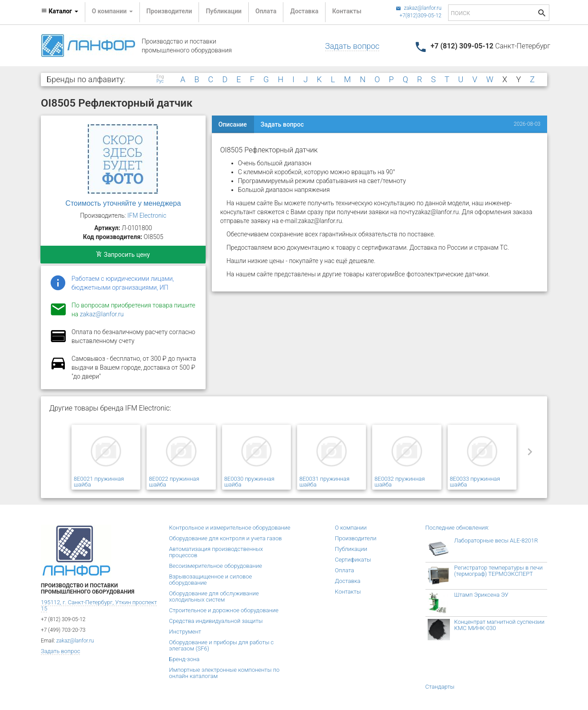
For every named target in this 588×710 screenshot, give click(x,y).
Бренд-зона (185, 659)
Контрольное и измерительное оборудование (230, 528)
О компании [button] (112, 11)
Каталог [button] (60, 11)
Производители (169, 11)
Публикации (224, 11)
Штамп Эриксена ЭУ (481, 595)
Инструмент (185, 632)
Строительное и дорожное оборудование (224, 610)
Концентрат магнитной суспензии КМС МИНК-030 (500, 625)
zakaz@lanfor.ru (419, 8)
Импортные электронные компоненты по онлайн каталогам (224, 673)
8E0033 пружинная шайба (475, 482)
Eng (160, 77)
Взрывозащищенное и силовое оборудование (211, 580)
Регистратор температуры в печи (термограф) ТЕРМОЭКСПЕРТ (499, 571)
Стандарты (440, 687)
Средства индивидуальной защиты (216, 621)
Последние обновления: (457, 528)
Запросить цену (123, 255)
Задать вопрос (352, 46)
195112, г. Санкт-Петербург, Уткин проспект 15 (99, 605)
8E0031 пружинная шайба (324, 482)
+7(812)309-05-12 (420, 16)
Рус (160, 81)
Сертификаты (353, 560)
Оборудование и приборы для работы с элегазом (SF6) (222, 645)
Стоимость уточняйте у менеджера (123, 203)
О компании (351, 528)
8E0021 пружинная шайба (99, 482)
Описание (233, 124)
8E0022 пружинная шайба (174, 482)
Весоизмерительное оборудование (216, 566)
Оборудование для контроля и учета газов (226, 538)
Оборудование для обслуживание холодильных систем (214, 596)
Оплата (266, 11)
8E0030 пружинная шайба (249, 482)
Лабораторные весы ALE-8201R (496, 540)
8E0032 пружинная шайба (399, 482)
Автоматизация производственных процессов (216, 552)
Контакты (347, 11)
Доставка (304, 11)
